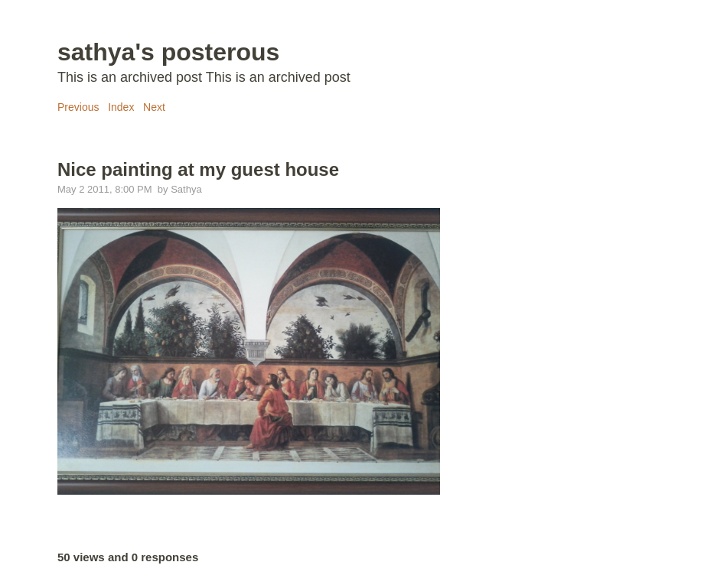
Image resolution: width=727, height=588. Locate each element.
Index (121, 107)
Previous (78, 107)
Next (154, 107)
